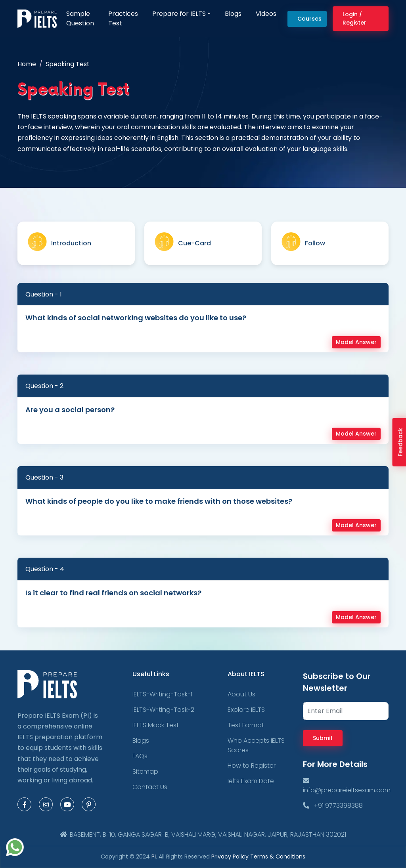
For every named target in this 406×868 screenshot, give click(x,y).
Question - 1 (44, 294)
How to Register (252, 766)
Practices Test (123, 18)
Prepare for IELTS (179, 14)
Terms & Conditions (278, 857)
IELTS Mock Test (156, 725)
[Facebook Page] (24, 804)
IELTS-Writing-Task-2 (163, 710)
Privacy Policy (231, 857)
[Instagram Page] (46, 804)
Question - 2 (44, 386)
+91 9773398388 (333, 806)
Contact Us (150, 787)
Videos (266, 14)
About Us (241, 694)
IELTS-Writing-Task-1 (162, 694)
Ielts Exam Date (251, 781)
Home (27, 64)
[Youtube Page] (67, 804)
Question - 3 (44, 477)
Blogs (233, 14)
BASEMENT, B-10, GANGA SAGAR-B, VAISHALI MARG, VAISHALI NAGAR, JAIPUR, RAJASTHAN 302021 (203, 835)
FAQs (140, 756)
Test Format (246, 725)
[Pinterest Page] (89, 804)
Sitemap (145, 771)
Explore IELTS (246, 710)
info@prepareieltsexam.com (347, 785)
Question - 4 (45, 569)
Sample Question (80, 18)
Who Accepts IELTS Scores (256, 745)
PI (154, 857)
